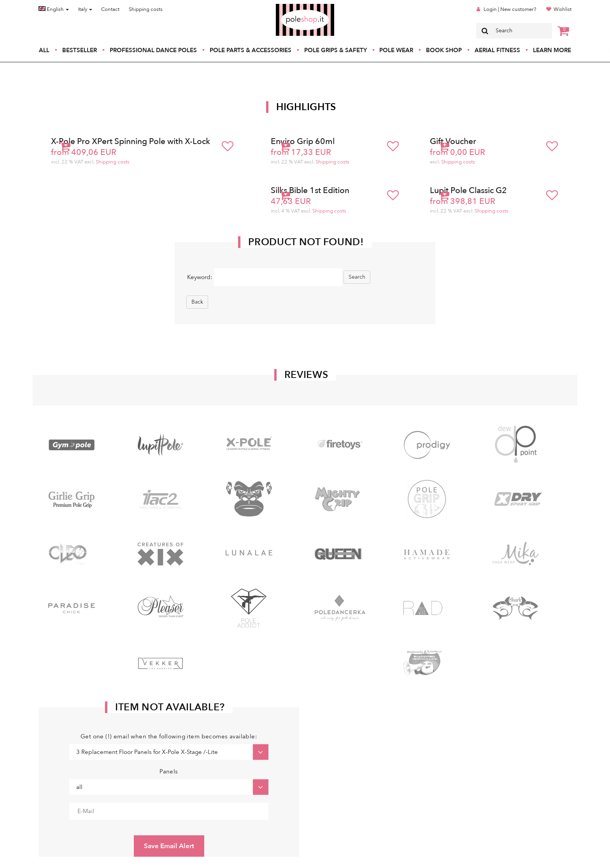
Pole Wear (396, 50)
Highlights (306, 107)
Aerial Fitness (497, 50)
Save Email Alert (169, 846)
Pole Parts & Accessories (251, 50)
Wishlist (563, 9)
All (44, 50)
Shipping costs (146, 9)
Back (197, 302)
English (54, 9)
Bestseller (80, 50)
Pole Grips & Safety (336, 50)
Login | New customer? (510, 9)
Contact (110, 9)
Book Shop (444, 50)
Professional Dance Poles (153, 50)
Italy (85, 9)
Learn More (552, 50)
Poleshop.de (287, 6)
